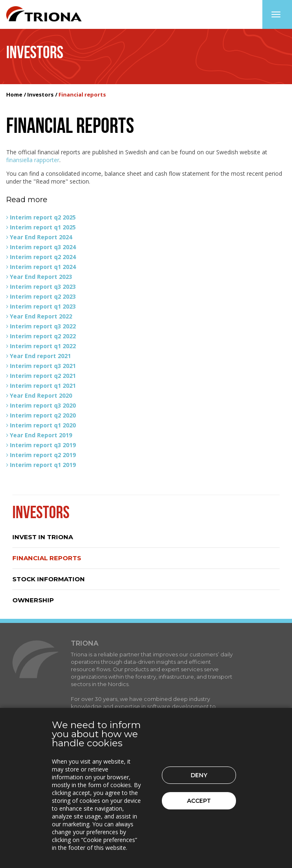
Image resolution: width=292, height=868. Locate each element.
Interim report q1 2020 (43, 425)
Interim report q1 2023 (43, 306)
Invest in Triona (43, 537)
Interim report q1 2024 (43, 267)
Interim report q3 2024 (43, 247)
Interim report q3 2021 (43, 366)
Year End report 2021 (40, 356)
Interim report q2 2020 (43, 415)
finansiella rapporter (33, 160)
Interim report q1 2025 (43, 227)
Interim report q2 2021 (43, 376)
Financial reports (47, 558)
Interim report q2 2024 (43, 257)
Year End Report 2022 (41, 316)
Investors (40, 94)
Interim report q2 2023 (43, 296)
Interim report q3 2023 (43, 287)
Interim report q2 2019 (43, 455)
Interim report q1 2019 (43, 465)
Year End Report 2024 (41, 237)
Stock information (49, 579)
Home (14, 94)
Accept (199, 801)
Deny (199, 775)
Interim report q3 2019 (43, 445)
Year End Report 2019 (41, 435)
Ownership (33, 600)
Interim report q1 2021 (43, 386)
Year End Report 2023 (41, 277)
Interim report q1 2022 (43, 346)
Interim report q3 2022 (43, 326)
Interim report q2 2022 (43, 336)
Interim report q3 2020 (43, 405)
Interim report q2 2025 (43, 217)
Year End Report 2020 (41, 395)
